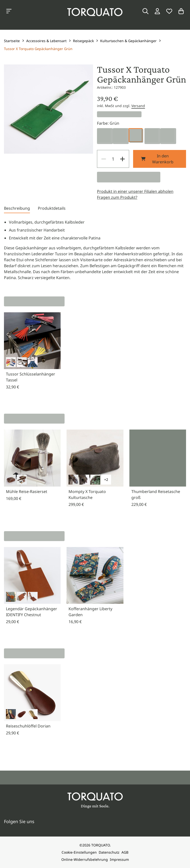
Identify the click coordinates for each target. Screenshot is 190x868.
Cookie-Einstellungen (79, 852)
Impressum (119, 859)
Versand (138, 106)
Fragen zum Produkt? (117, 197)
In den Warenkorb (157, 159)
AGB (125, 852)
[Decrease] (104, 159)
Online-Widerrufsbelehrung (85, 859)
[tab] (17, 209)
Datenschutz (109, 852)
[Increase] (122, 159)
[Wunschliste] (169, 11)
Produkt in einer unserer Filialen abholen (135, 191)
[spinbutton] (113, 159)
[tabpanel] (95, 250)
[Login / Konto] (157, 11)
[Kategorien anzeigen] (9, 11)
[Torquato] (95, 12)
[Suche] (145, 11)
